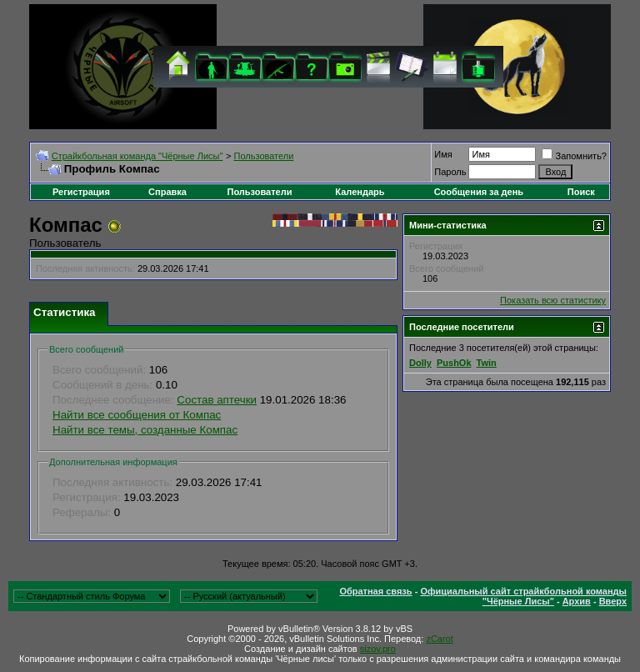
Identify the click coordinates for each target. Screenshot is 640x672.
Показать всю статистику (553, 300)
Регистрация (81, 192)
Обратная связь (375, 591)
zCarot (439, 639)
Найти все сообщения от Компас (137, 415)
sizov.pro (378, 649)
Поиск (581, 192)
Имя (443, 154)
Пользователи (264, 156)
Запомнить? (574, 156)
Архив (577, 601)
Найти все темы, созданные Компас (145, 430)
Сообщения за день (479, 192)
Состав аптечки (217, 400)
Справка (167, 192)
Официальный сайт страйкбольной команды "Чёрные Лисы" (523, 596)
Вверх (613, 601)
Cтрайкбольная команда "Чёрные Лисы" (137, 156)
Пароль (450, 172)
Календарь (360, 192)
